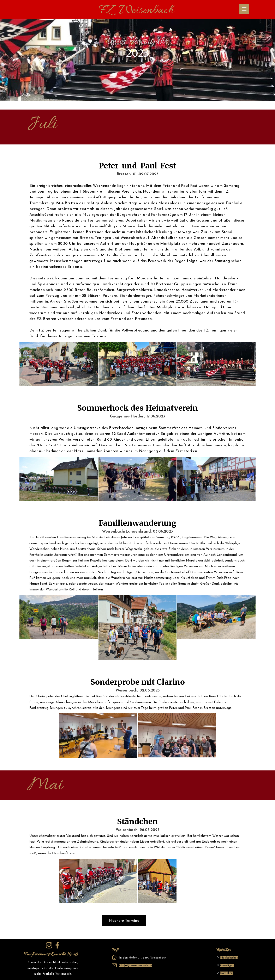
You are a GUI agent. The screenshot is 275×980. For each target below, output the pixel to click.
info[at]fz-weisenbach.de (136, 965)
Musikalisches (229, 958)
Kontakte (226, 973)
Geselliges (227, 965)
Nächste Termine (124, 921)
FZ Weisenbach (136, 10)
